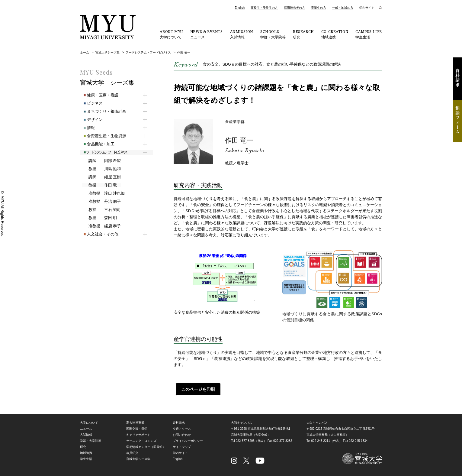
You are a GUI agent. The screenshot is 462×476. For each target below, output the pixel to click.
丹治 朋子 (101, 202)
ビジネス (90, 103)
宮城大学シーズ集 (107, 52)
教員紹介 (132, 453)
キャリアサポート (138, 435)
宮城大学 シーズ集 (107, 83)
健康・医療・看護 (97, 95)
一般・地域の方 (343, 8)
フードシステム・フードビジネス (148, 52)
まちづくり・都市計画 (101, 111)
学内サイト (367, 8)
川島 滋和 (101, 169)
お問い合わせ (182, 435)
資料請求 (457, 79)
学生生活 (369, 34)
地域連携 (335, 34)
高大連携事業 (135, 423)
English (240, 8)
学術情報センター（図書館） (146, 447)
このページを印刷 (196, 389)
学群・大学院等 (273, 34)
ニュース (207, 34)
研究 (303, 34)
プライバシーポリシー (188, 441)
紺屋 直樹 (101, 177)
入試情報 (242, 34)
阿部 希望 (101, 161)
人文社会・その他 (97, 234)
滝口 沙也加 (103, 193)
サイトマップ (182, 447)
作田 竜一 (241, 140)
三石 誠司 (101, 210)
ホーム (85, 52)
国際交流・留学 (137, 429)
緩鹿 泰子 (101, 226)
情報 (86, 128)
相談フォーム (457, 121)
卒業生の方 (319, 8)
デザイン (90, 120)
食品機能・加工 (95, 144)
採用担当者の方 (294, 8)
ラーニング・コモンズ (141, 441)
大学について (171, 34)
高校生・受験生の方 (264, 8)
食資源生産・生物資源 (101, 136)
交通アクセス (182, 429)
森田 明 (99, 218)
